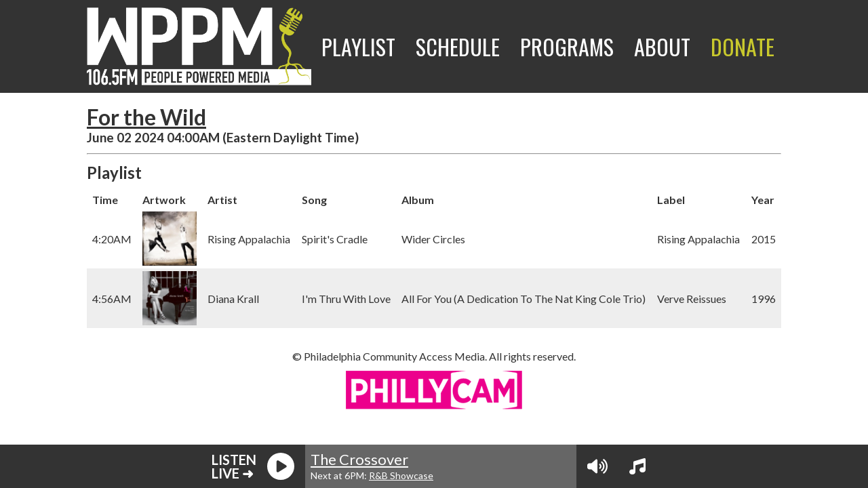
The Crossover (359, 459)
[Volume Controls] (597, 466)
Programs (567, 46)
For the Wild (146, 117)
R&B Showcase (401, 475)
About (662, 46)
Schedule (458, 46)
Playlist (358, 46)
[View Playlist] (637, 466)
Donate (743, 46)
